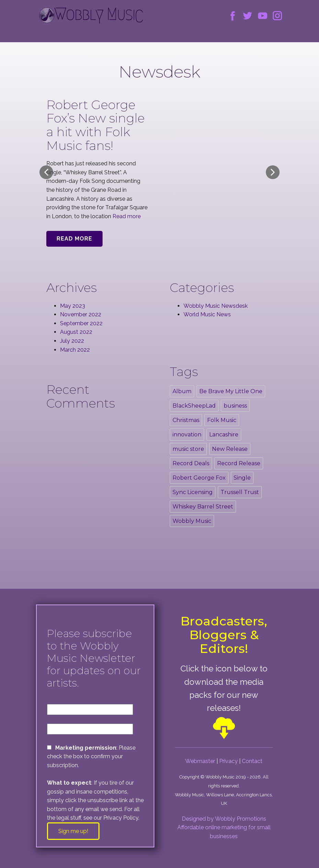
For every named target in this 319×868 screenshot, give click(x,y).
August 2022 (76, 332)
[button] (46, 172)
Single (242, 478)
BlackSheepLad (194, 406)
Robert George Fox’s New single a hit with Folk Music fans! (96, 125)
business (235, 406)
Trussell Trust (240, 492)
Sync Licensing (193, 492)
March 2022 (75, 350)
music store (188, 449)
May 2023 (73, 306)
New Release (230, 449)
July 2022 (72, 341)
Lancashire (224, 435)
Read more (127, 216)
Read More (74, 239)
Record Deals (191, 463)
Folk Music (222, 420)
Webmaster (200, 761)
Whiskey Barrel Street (203, 507)
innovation (187, 435)
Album (182, 391)
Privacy (228, 761)
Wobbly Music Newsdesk (216, 306)
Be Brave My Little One (231, 391)
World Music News (207, 314)
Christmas (186, 420)
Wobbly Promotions (241, 819)
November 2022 (81, 314)
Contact (252, 761)
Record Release (239, 463)
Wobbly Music (192, 521)
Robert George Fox (199, 478)
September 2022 (81, 323)
